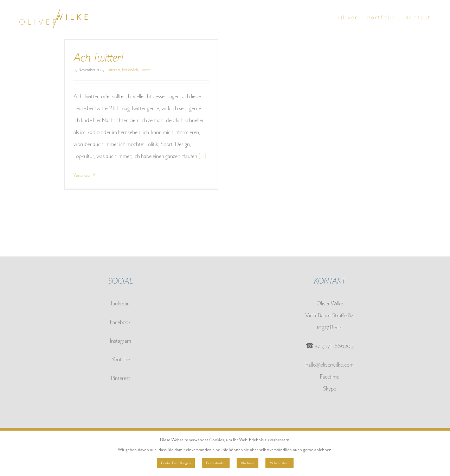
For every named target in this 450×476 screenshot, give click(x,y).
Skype (330, 389)
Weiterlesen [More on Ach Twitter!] (82, 175)
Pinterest (121, 378)
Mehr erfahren (279, 463)
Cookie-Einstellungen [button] (176, 463)
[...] (202, 156)
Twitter (145, 70)
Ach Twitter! (98, 57)
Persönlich (130, 70)
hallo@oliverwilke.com (330, 365)
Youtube (121, 359)
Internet (114, 70)
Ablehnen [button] (247, 463)
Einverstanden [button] (216, 463)
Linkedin (120, 303)
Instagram (121, 341)
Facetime (330, 377)
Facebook (120, 322)
